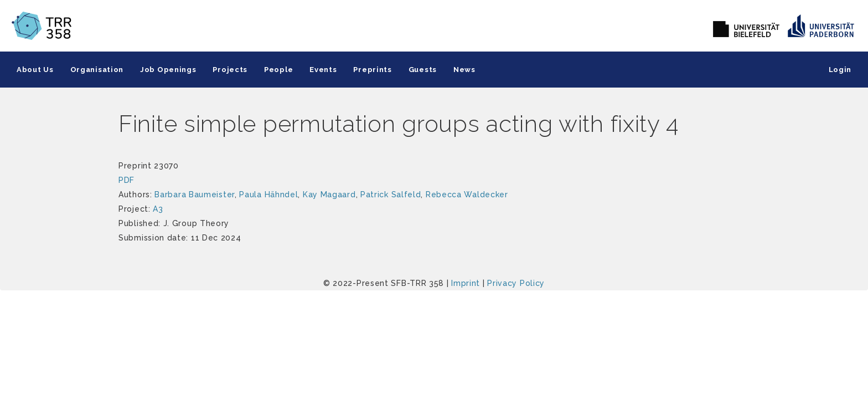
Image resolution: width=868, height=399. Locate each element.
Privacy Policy (516, 283)
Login (840, 70)
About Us (35, 70)
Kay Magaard (329, 195)
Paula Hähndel (268, 195)
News (464, 70)
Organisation (97, 70)
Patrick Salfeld (391, 195)
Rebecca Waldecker (467, 195)
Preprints (372, 70)
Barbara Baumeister (195, 195)
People (278, 70)
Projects (230, 70)
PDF (126, 180)
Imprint (466, 283)
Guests (423, 70)
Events (323, 70)
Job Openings (168, 70)
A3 (158, 209)
